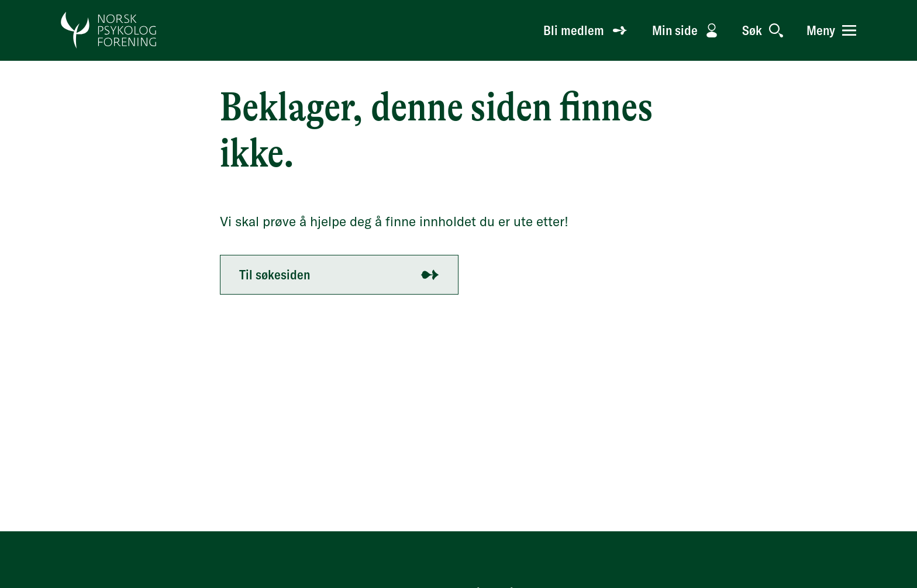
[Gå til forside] (109, 30)
